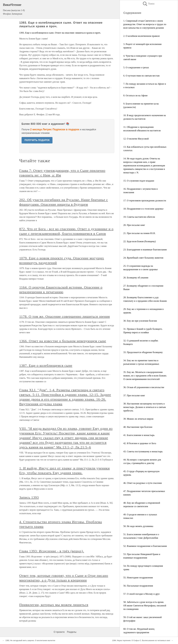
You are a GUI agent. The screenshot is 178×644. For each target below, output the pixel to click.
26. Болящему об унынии (136, 278)
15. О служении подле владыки (139, 181)
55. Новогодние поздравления (138, 578)
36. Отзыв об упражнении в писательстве (144, 387)
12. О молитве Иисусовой (136, 139)
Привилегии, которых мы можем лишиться (54, 605)
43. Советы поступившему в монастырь (143, 451)
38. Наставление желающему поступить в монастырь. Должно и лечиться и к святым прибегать (145, 407)
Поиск (148, 4)
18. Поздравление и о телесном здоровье (143, 209)
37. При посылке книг (134, 395)
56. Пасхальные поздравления (138, 586)
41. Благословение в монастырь (139, 435)
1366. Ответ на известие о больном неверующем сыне (63, 341)
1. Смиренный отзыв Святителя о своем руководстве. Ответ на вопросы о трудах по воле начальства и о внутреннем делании (145, 24)
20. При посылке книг (134, 225)
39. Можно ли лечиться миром (138, 419)
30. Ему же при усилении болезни (140, 321)
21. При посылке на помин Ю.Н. (139, 233)
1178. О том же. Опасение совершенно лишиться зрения (65, 316)
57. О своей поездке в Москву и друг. (142, 594)
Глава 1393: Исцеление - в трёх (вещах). (52, 551)
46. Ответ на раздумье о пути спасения (143, 483)
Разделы (72, 632)
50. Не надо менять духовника (138, 526)
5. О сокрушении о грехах (136, 67)
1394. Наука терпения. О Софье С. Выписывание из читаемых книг (141, 640)
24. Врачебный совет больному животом (143, 258)
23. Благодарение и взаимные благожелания (145, 250)
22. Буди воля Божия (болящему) (140, 241)
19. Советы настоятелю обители (139, 217)
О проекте (59, 632)
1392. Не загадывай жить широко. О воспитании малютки (30, 640)
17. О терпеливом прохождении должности (145, 201)
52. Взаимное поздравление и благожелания (145, 546)
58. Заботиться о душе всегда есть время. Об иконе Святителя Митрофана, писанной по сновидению (145, 606)
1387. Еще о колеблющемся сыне (46, 365)
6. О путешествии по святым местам (141, 76)
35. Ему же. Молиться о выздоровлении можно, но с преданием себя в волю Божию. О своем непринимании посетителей (145, 376)
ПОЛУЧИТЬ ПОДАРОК (37, 140)
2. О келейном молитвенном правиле (142, 36)
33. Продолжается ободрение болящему (143, 352)
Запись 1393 (29, 497)
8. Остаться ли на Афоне (135, 95)
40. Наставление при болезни (138, 427)
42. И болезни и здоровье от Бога (140, 443)
